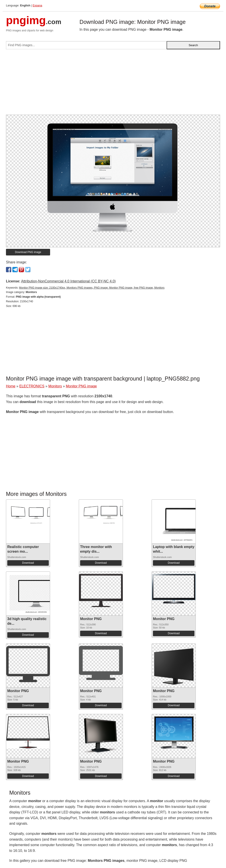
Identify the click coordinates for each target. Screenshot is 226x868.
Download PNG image (28, 252)
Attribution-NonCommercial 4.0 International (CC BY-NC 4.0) (68, 281)
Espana (37, 5)
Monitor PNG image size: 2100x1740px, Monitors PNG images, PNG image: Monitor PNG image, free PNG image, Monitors (92, 288)
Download (28, 563)
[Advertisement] (113, 84)
